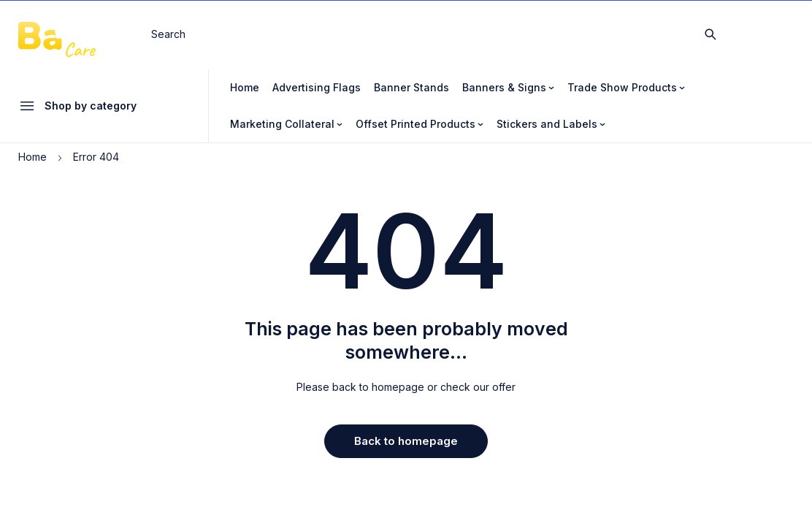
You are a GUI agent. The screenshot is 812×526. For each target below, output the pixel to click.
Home (32, 157)
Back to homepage (406, 441)
